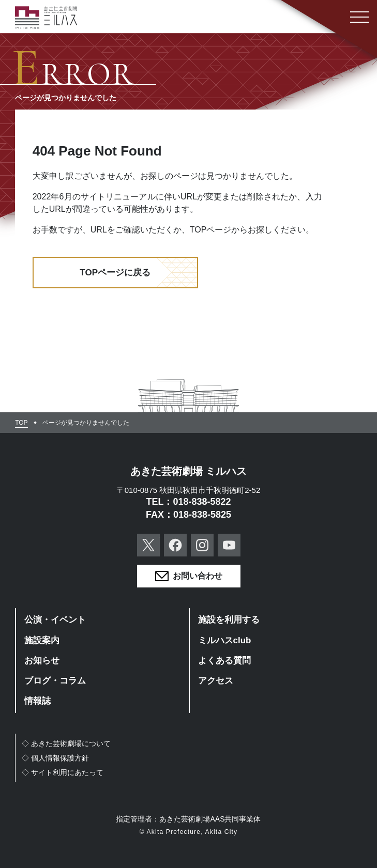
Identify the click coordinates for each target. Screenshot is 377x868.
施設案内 (42, 640)
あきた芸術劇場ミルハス (46, 18)
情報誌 (37, 701)
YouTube (229, 545)
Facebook (175, 545)
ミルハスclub (225, 640)
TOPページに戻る (115, 273)
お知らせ (42, 661)
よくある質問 (224, 661)
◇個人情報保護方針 (55, 758)
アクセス (216, 681)
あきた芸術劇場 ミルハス (189, 471)
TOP (21, 423)
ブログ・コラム (55, 681)
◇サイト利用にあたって (63, 772)
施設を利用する (229, 620)
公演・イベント (55, 620)
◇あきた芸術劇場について (66, 743)
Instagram (202, 545)
